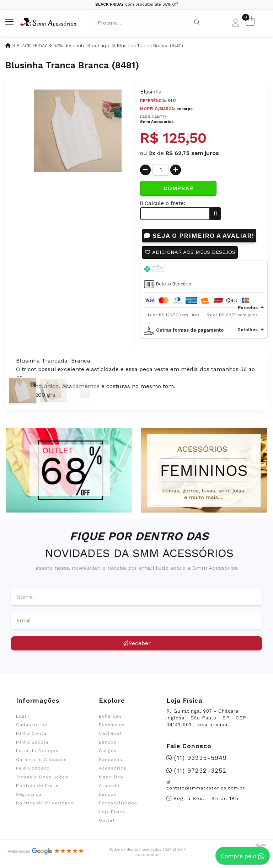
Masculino (111, 777)
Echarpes (110, 716)
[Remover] (145, 170)
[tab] (204, 268)
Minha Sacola (32, 742)
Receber (137, 643)
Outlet (107, 820)
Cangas (108, 751)
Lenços (108, 742)
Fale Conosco (33, 768)
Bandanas (111, 760)
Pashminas (112, 725)
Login (23, 716)
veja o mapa (212, 725)
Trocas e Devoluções (42, 777)
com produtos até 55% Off (137, 4)
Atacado (109, 786)
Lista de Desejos (37, 751)
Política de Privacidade (45, 803)
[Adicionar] (176, 170)
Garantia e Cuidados (41, 760)
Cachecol (110, 733)
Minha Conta (31, 733)
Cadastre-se (32, 725)
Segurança (29, 794)
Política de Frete (37, 786)
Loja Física (112, 812)
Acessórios (113, 768)
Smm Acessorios (157, 122)
